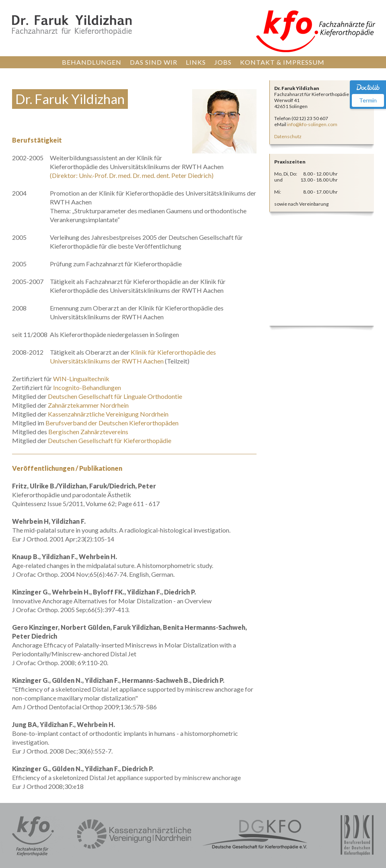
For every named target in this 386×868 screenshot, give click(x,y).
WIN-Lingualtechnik (81, 379)
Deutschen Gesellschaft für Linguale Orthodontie (115, 396)
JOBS (223, 62)
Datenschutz (288, 136)
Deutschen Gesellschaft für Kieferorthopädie (110, 440)
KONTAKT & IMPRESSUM (282, 62)
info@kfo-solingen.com (312, 124)
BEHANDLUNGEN (92, 62)
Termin (368, 100)
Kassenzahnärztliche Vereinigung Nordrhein (108, 414)
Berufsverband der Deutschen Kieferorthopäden (112, 423)
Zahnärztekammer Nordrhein (88, 405)
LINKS (196, 62)
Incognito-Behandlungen (87, 387)
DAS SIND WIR (154, 62)
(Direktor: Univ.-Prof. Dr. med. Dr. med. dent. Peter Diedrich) (132, 175)
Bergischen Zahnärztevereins (88, 432)
